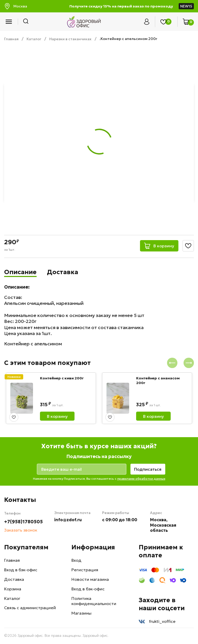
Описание (20, 272)
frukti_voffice (157, 622)
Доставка (63, 272)
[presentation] (172, 363)
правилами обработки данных (141, 479)
